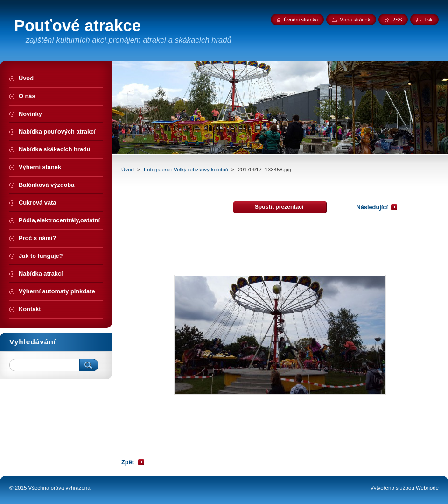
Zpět (128, 462)
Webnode (427, 488)
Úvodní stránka (301, 20)
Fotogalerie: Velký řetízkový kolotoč (186, 170)
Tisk (428, 20)
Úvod (128, 170)
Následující (372, 207)
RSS (397, 20)
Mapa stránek (355, 20)
